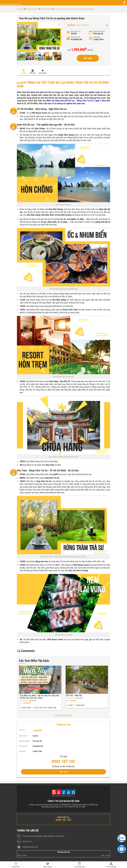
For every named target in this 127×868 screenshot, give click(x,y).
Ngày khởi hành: (99, 31)
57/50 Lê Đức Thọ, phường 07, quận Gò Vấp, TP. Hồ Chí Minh (43, 836)
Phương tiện (24, 701)
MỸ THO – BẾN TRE (74, 696)
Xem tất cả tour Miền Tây (63, 715)
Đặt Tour (88, 58)
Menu (124, 5)
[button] (59, 24)
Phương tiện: (76, 37)
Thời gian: (97, 37)
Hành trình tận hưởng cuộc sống (10, 5)
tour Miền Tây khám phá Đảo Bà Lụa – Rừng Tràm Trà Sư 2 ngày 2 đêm (74, 101)
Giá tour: (22, 730)
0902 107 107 (27, 842)
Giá (21, 703)
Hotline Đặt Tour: (64, 817)
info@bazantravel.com (30, 847)
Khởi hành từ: (76, 31)
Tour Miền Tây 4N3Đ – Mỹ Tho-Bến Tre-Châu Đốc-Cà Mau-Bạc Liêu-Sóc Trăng (40, 697)
